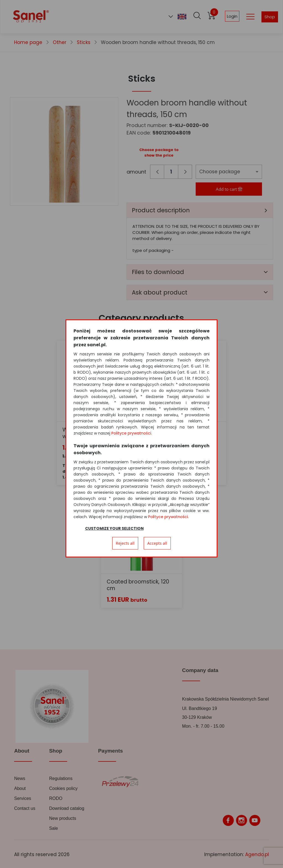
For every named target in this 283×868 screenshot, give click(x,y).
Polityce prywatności (131, 433)
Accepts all (157, 543)
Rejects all (125, 543)
